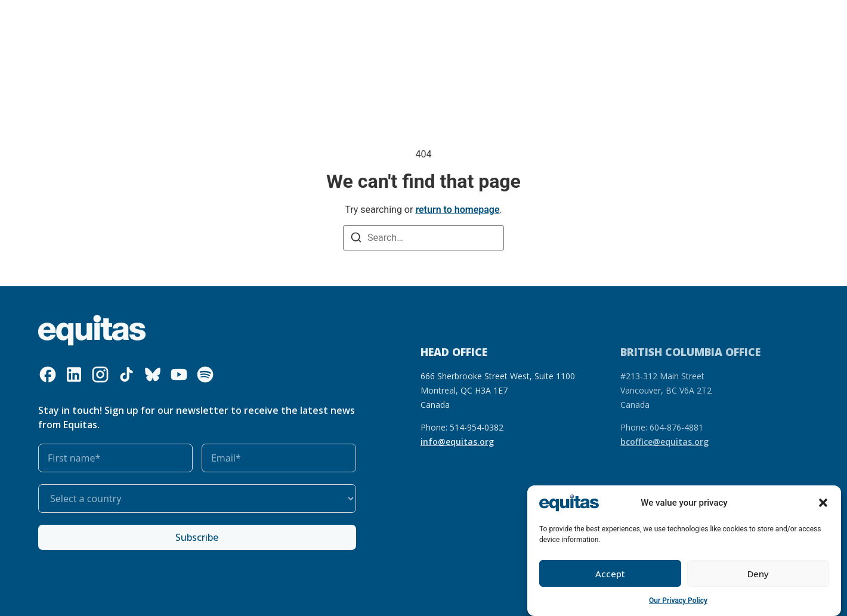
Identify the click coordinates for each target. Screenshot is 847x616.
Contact (688, 20)
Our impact (362, 20)
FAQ (653, 20)
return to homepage (457, 210)
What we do (225, 20)
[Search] (356, 239)
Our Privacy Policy (678, 601)
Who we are (151, 20)
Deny (758, 574)
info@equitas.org (457, 442)
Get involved (430, 20)
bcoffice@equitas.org (664, 442)
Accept (610, 574)
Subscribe (197, 537)
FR (630, 20)
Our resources (298, 20)
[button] (823, 503)
